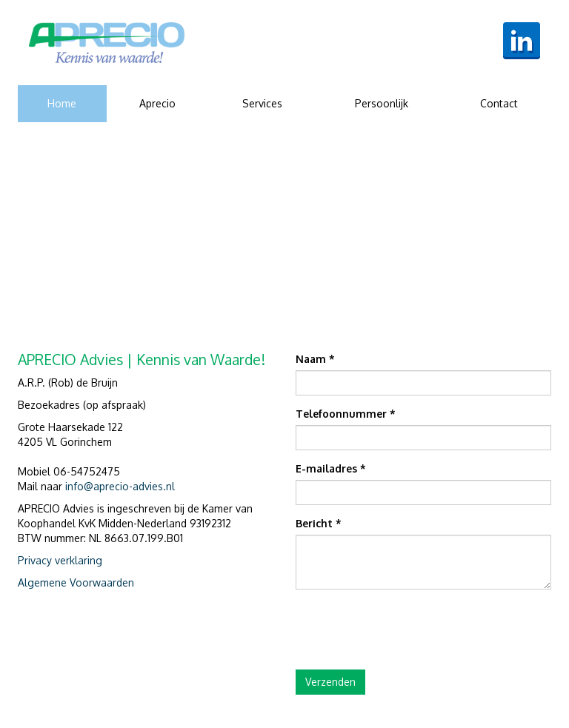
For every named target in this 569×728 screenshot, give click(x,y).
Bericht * (319, 523)
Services (262, 103)
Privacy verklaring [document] (60, 560)
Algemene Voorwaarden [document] (76, 582)
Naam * (315, 359)
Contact (499, 103)
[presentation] (408, 630)
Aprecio (157, 103)
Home (62, 103)
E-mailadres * (331, 468)
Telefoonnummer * (346, 414)
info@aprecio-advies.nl (120, 486)
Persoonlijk (382, 103)
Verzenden (330, 682)
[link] (107, 43)
